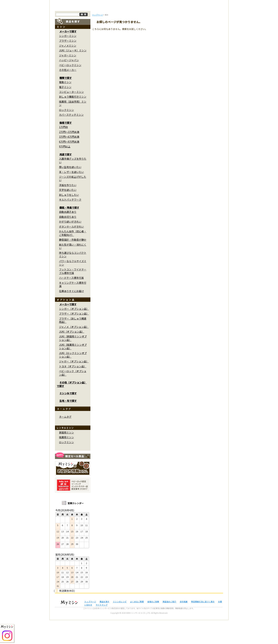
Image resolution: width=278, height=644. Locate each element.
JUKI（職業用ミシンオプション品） (73, 370)
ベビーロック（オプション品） (73, 397)
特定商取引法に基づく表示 (203, 625)
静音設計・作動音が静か (73, 264)
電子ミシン (65, 111)
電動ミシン (65, 106)
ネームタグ (65, 441)
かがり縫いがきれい (70, 246)
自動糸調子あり (68, 236)
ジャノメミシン (68, 69)
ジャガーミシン (68, 79)
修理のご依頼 (162, 30)
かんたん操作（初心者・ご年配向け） (73, 257)
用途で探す (66, 178)
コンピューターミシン (71, 116)
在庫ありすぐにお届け (71, 315)
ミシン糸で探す (68, 417)
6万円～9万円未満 (69, 166)
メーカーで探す (68, 55)
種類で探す (66, 102)
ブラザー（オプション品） (74, 338)
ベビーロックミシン (70, 89)
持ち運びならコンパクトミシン (73, 278)
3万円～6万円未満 (69, 161)
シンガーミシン (68, 60)
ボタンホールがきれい (71, 250)
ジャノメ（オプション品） (74, 351)
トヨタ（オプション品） (73, 390)
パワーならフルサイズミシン (73, 287)
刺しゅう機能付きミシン (73, 121)
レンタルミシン (186, 30)
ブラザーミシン (68, 65)
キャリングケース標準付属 (73, 308)
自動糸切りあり (68, 241)
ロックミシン (66, 134)
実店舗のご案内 (209, 30)
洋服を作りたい (68, 209)
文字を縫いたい (68, 214)
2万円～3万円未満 (69, 156)
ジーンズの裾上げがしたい (73, 202)
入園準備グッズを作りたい (73, 184)
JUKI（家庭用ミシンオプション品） (73, 362)
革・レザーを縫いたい (71, 196)
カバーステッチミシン (71, 139)
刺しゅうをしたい (69, 219)
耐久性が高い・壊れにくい (73, 270)
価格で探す (66, 147)
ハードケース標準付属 (71, 302)
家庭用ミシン (66, 457)
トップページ (69, 30)
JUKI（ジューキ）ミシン (73, 74)
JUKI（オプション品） (72, 356)
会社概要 (184, 625)
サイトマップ (102, 629)
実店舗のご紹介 (169, 625)
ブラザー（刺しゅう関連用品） (73, 344)
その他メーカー (68, 94)
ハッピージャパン (69, 84)
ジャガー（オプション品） (74, 385)
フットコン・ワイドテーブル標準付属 (73, 295)
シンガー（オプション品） (74, 333)
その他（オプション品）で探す (72, 408)
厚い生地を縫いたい (70, 191)
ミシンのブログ (116, 30)
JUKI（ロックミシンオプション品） (73, 379)
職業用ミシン (66, 461)
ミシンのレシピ (120, 625)
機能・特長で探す (69, 231)
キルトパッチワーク (70, 224)
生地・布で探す (68, 425)
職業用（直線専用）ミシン (73, 127)
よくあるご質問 (139, 30)
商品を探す (93, 30)
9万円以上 (65, 170)
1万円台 (63, 151)
